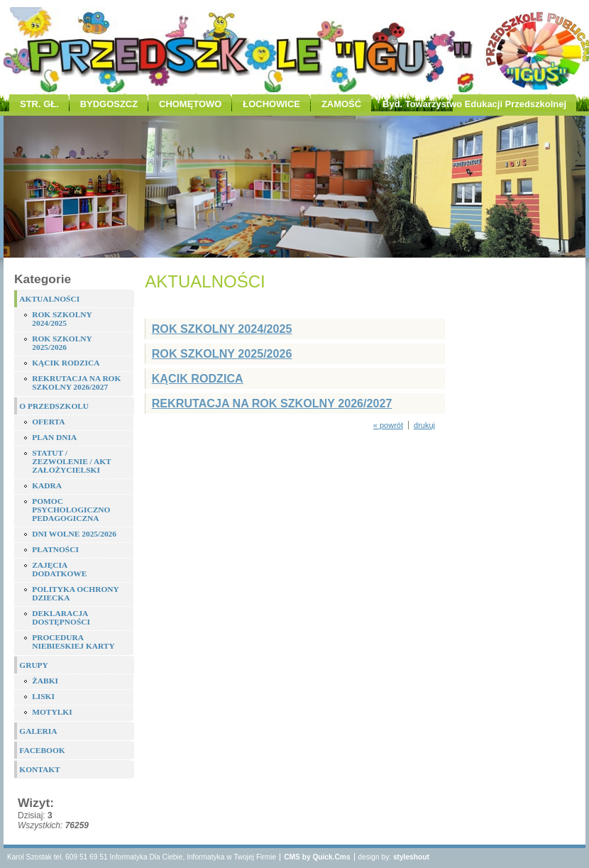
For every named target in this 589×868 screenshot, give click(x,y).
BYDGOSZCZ (109, 104)
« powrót (388, 425)
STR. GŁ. (39, 104)
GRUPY (34, 665)
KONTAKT (39, 769)
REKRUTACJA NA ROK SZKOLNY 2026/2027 (76, 383)
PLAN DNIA (54, 437)
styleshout (411, 857)
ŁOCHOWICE (271, 104)
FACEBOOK (42, 750)
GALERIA (38, 731)
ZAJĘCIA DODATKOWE (59, 569)
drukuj (424, 425)
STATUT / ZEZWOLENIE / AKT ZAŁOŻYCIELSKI (71, 461)
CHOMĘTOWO (190, 104)
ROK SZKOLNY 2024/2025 (62, 319)
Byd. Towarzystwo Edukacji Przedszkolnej (474, 104)
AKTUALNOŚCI (49, 299)
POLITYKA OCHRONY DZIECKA (75, 593)
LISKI (43, 696)
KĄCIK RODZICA (66, 363)
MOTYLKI (52, 712)
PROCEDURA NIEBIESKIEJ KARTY (73, 642)
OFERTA (48, 422)
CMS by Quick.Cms (317, 857)
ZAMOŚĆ (341, 104)
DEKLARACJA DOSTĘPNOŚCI (61, 617)
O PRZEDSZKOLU (54, 406)
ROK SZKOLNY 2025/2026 (62, 343)
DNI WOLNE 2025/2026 (74, 534)
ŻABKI (45, 681)
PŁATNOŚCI (55, 549)
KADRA (47, 485)
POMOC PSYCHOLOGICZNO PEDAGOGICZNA (71, 510)
